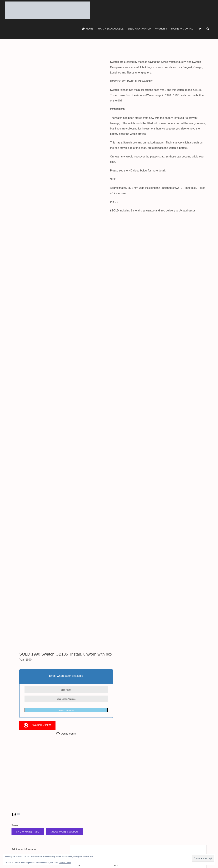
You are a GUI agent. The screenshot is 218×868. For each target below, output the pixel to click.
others (147, 73)
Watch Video (42, 725)
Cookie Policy (65, 863)
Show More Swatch (64, 832)
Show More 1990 (28, 832)
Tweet (15, 825)
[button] (208, 29)
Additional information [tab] (24, 849)
